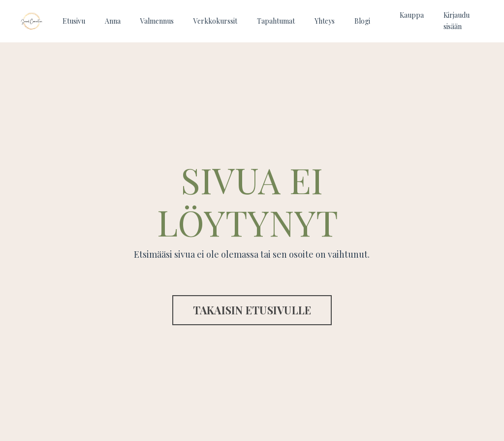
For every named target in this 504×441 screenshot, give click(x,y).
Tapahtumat (276, 21)
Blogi (362, 21)
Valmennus (157, 21)
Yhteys (325, 21)
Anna (113, 21)
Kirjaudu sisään (457, 20)
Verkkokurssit (215, 21)
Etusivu (74, 21)
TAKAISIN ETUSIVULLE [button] (252, 310)
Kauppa (412, 15)
